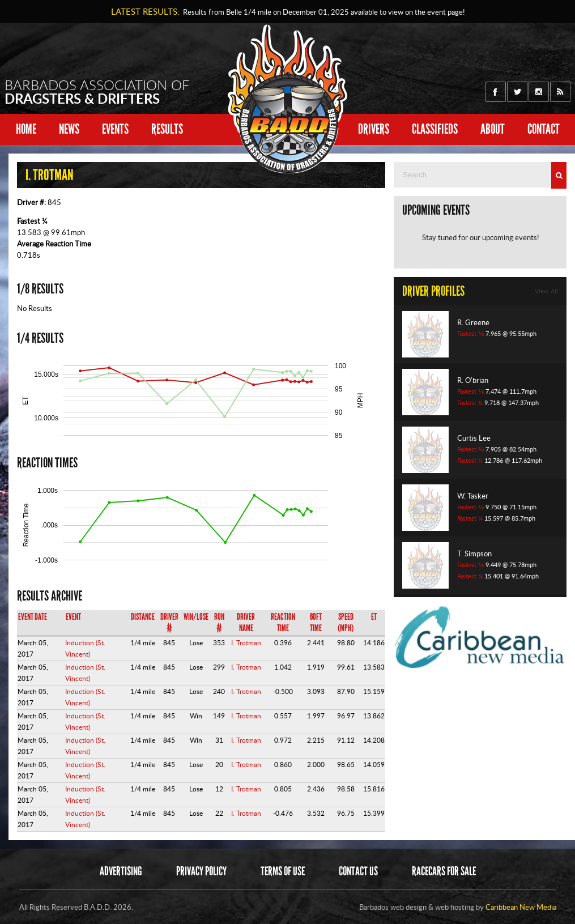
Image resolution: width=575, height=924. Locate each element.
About (493, 129)
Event (73, 617)
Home (26, 129)
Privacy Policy (201, 871)
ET (374, 617)
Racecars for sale (444, 871)
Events (115, 129)
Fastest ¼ (32, 221)
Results (167, 129)
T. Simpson (474, 553)
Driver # (169, 622)
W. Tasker (473, 496)
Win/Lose (196, 617)
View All (546, 291)
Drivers (374, 129)
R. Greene (473, 322)
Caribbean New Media (521, 907)
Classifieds (435, 129)
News (69, 129)
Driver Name (246, 622)
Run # (219, 622)
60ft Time (316, 622)
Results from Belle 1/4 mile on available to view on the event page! (322, 12)
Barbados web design (393, 907)
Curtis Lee (474, 438)
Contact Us (358, 871)
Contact (544, 129)
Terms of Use (283, 871)
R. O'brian (473, 380)
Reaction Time (283, 622)
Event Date (33, 617)
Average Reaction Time (54, 244)
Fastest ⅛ (470, 334)
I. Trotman (246, 643)
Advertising (121, 871)
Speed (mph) (346, 622)
